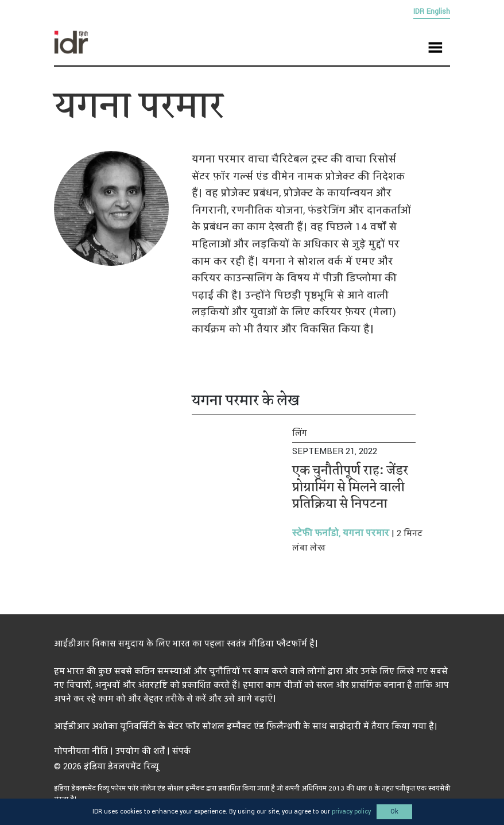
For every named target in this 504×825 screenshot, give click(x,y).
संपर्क (181, 751)
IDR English (432, 11)
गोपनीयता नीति (81, 751)
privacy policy (351, 812)
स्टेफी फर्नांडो (315, 533)
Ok (394, 812)
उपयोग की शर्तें (140, 751)
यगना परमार (365, 533)
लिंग (300, 433)
